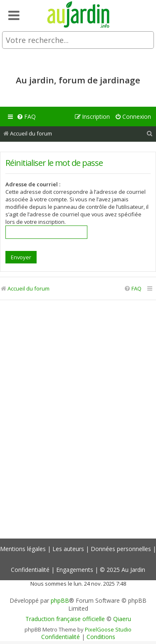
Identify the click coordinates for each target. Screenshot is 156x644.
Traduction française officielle (65, 619)
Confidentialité (30, 570)
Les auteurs (68, 549)
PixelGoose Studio (108, 629)
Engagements (75, 570)
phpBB (60, 601)
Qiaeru (122, 619)
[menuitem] (26, 117)
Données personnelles (121, 549)
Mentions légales (23, 549)
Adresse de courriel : (33, 184)
